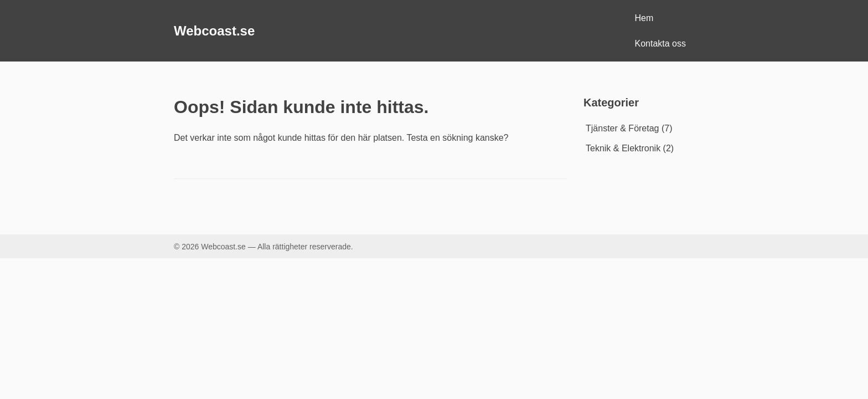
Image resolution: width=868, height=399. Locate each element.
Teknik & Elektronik (623, 148)
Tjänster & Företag (622, 128)
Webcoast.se (214, 31)
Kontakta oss (661, 44)
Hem (644, 18)
